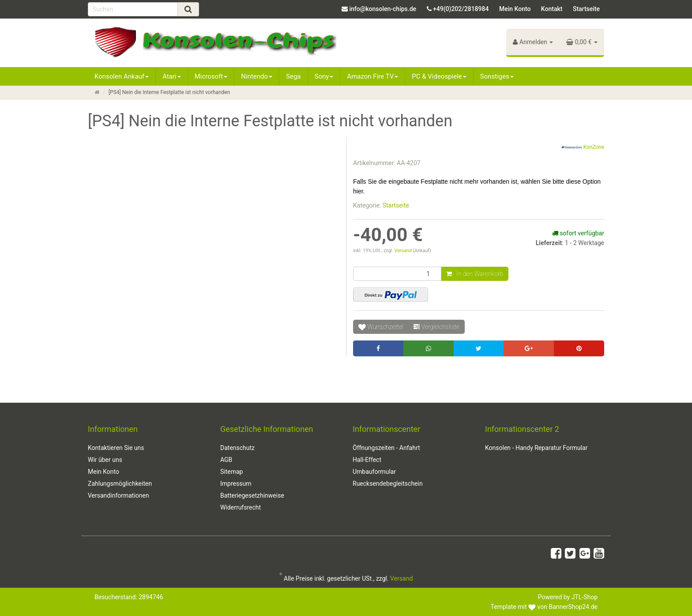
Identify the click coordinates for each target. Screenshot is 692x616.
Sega (293, 76)
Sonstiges (497, 76)
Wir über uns (105, 460)
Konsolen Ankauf (122, 76)
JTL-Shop (585, 597)
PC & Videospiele (439, 76)
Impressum (236, 484)
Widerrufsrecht (241, 507)
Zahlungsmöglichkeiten (120, 484)
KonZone (583, 147)
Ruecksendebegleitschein (388, 484)
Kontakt (552, 9)
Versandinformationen (118, 495)
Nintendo (257, 76)
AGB (226, 460)
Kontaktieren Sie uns (116, 448)
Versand (404, 251)
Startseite (586, 9)
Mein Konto (515, 9)
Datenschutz (237, 448)
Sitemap (231, 472)
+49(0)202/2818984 (461, 9)
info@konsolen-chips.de (383, 9)
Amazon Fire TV (372, 76)
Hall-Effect (367, 460)
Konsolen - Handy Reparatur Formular (536, 448)
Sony (324, 76)
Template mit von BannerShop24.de (544, 607)
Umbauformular (374, 472)
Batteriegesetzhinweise (252, 495)
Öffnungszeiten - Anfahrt (386, 448)
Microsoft (211, 76)
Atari (171, 76)
